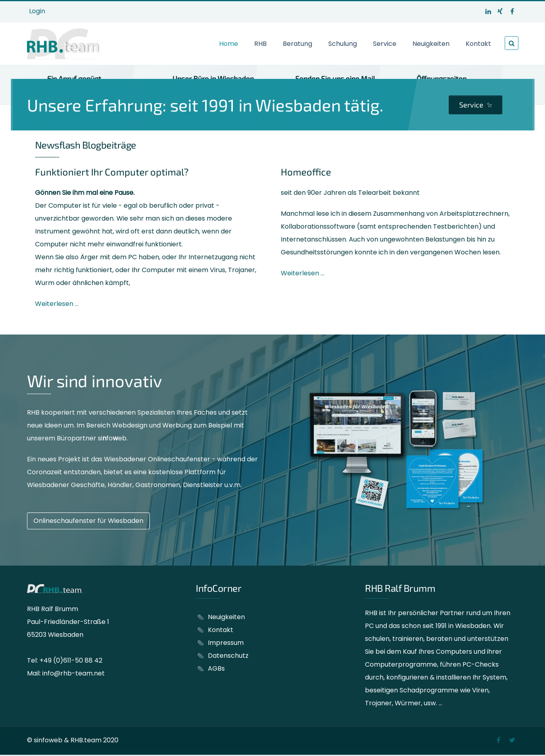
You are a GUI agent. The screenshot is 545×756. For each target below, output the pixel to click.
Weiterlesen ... (57, 304)
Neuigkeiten (431, 44)
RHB (260, 44)
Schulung (343, 44)
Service (385, 44)
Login (37, 11)
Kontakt (478, 44)
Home (229, 44)
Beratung (297, 44)
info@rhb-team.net (74, 673)
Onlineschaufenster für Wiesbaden (88, 521)
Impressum (226, 643)
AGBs (216, 668)
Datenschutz (228, 656)
